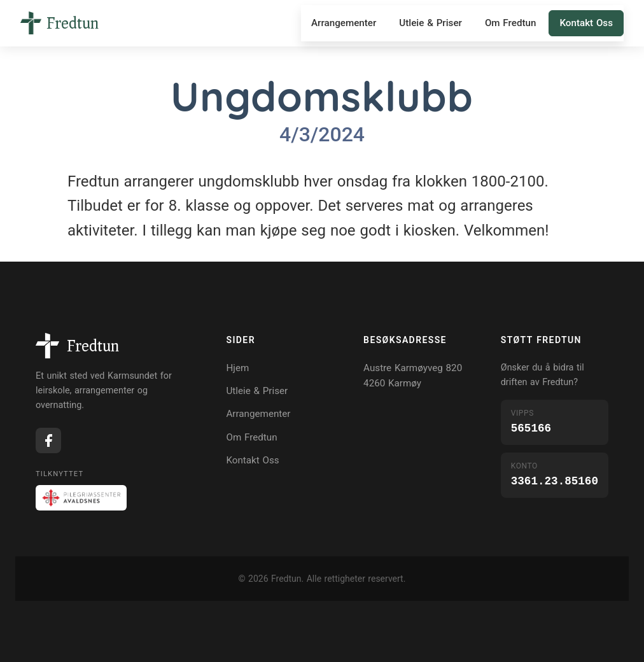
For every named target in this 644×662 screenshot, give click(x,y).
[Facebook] (48, 440)
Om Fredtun (511, 23)
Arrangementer (344, 23)
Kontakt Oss (586, 23)
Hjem (237, 368)
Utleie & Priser (430, 23)
